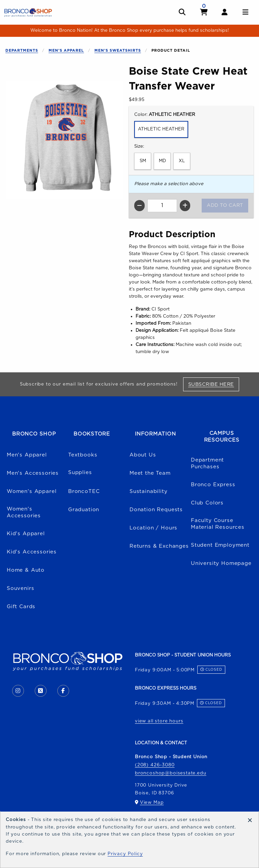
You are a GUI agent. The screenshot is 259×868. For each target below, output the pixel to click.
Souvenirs (20, 588)
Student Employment (220, 545)
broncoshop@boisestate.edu (171, 773)
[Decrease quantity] (139, 206)
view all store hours (159, 721)
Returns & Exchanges (159, 546)
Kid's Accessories (32, 552)
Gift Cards (21, 607)
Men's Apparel (66, 51)
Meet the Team (150, 473)
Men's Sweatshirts (118, 51)
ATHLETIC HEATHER (161, 129)
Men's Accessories (33, 473)
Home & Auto (26, 570)
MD (162, 161)
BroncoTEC (84, 491)
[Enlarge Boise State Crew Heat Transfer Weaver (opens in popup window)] (64, 140)
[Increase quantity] (185, 206)
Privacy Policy (125, 854)
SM (143, 161)
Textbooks (83, 455)
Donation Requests (156, 510)
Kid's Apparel (26, 534)
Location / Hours (153, 528)
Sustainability (149, 491)
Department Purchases (207, 464)
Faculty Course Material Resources (218, 524)
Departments (22, 51)
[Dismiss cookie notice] (250, 820)
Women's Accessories (24, 513)
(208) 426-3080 (155, 765)
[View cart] (204, 12)
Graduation (84, 510)
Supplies (80, 473)
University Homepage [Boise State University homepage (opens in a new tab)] (221, 563)
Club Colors (207, 503)
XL (182, 161)
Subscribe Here (214, 384)
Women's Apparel (32, 491)
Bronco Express (213, 485)
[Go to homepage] (28, 12)
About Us (143, 455)
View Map (152, 802)
